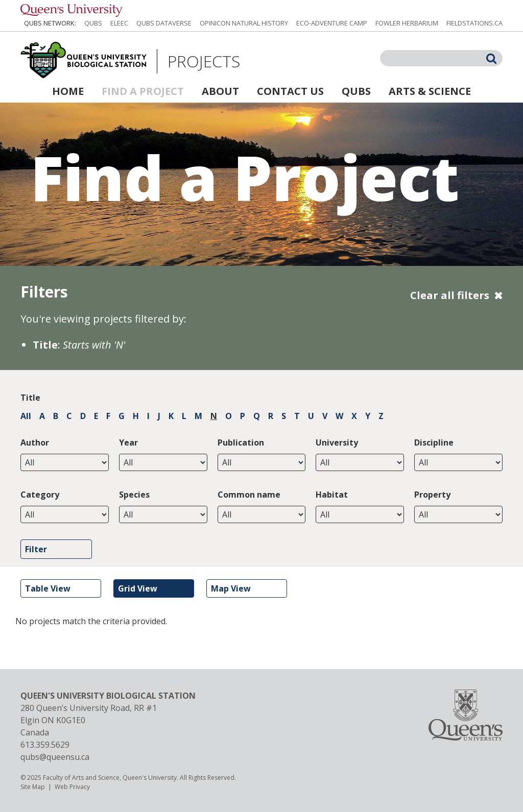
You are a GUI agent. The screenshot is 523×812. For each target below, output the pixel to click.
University (337, 442)
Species (134, 495)
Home (68, 91)
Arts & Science (430, 91)
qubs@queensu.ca (55, 757)
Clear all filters (450, 295)
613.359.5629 (45, 745)
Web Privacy (72, 787)
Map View (231, 588)
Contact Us (290, 91)
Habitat (332, 495)
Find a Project (143, 91)
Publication (241, 442)
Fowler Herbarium (407, 23)
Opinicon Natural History (244, 23)
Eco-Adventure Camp (332, 23)
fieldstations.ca (474, 23)
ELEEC (119, 23)
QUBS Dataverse (164, 23)
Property (432, 495)
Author (35, 442)
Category (40, 495)
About (220, 91)
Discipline (434, 442)
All (26, 416)
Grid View (138, 588)
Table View (48, 588)
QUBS (93, 23)
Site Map (33, 787)
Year (128, 442)
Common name (249, 495)
